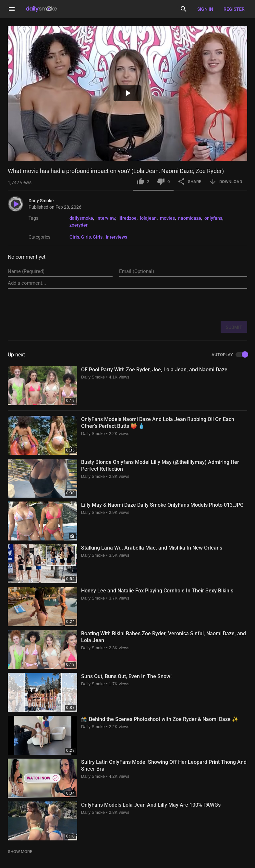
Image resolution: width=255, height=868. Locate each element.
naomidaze (190, 218)
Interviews (116, 237)
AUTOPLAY (229, 355)
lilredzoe (127, 218)
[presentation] (198, 304)
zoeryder (79, 225)
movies (167, 218)
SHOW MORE (20, 852)
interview (106, 218)
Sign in (205, 9)
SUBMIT (234, 327)
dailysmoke (81, 218)
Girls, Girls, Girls (86, 237)
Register (234, 9)
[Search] (184, 9)
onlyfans (213, 218)
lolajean (148, 218)
